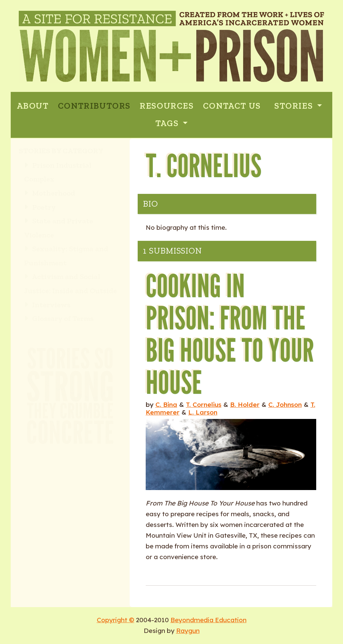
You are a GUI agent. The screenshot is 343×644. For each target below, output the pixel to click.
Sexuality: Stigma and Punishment (66, 256)
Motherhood (50, 193)
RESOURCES (167, 106)
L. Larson (203, 412)
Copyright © (116, 620)
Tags (168, 123)
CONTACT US (232, 106)
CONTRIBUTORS (94, 106)
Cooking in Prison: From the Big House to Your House (230, 334)
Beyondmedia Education (209, 620)
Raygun (188, 631)
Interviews (47, 305)
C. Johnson (285, 405)
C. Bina (166, 405)
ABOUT (33, 106)
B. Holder (245, 405)
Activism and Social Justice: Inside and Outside (71, 284)
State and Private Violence (59, 228)
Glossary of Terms (59, 318)
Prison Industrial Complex (58, 172)
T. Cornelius (204, 405)
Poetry (40, 207)
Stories (295, 106)
